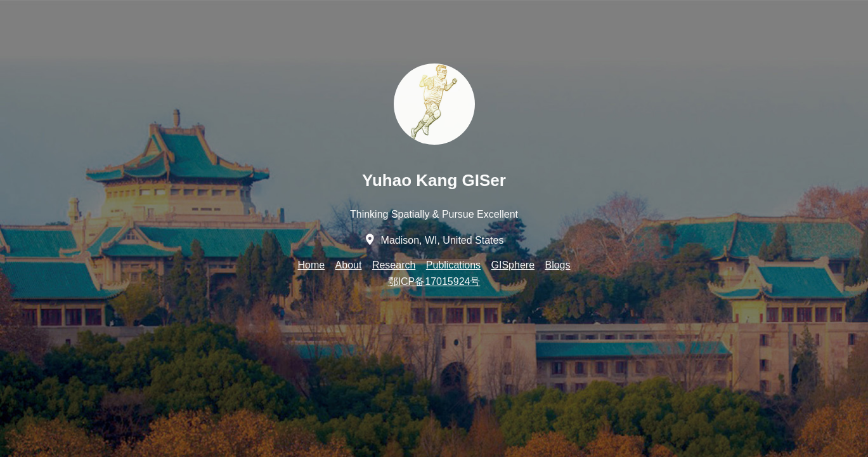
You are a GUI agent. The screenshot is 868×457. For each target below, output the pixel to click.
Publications (453, 265)
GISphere (513, 265)
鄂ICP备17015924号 (434, 281)
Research (394, 265)
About (349, 265)
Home (311, 265)
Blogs (557, 265)
